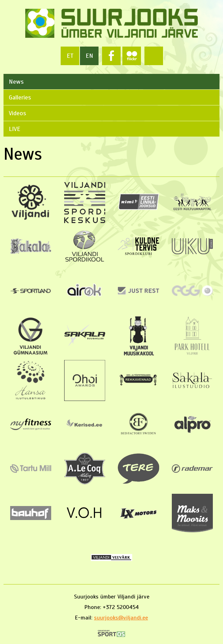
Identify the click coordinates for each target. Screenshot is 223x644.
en (89, 56)
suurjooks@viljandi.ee (121, 618)
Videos (17, 113)
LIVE (15, 129)
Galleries (20, 97)
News (16, 82)
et (70, 56)
